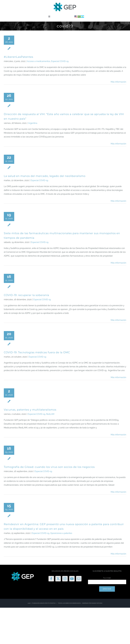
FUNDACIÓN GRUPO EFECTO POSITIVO (44, 603)
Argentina (33, 123)
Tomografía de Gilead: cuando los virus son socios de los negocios (49, 467)
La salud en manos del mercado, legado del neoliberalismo (45, 176)
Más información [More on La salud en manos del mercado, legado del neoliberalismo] (118, 201)
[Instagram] (65, 579)
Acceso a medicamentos (39, 61)
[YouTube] (72, 579)
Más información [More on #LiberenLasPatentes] (118, 82)
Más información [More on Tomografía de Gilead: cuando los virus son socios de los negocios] (118, 492)
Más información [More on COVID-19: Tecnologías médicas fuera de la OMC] (118, 377)
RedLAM (50, 414)
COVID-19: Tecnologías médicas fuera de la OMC (37, 352)
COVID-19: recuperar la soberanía (26, 295)
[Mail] (79, 579)
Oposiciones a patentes (61, 533)
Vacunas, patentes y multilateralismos (30, 410)
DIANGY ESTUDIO (97, 603)
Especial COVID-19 (60, 61)
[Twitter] (58, 579)
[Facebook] (51, 579)
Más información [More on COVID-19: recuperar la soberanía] (118, 320)
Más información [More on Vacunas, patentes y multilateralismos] (118, 435)
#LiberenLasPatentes (18, 57)
